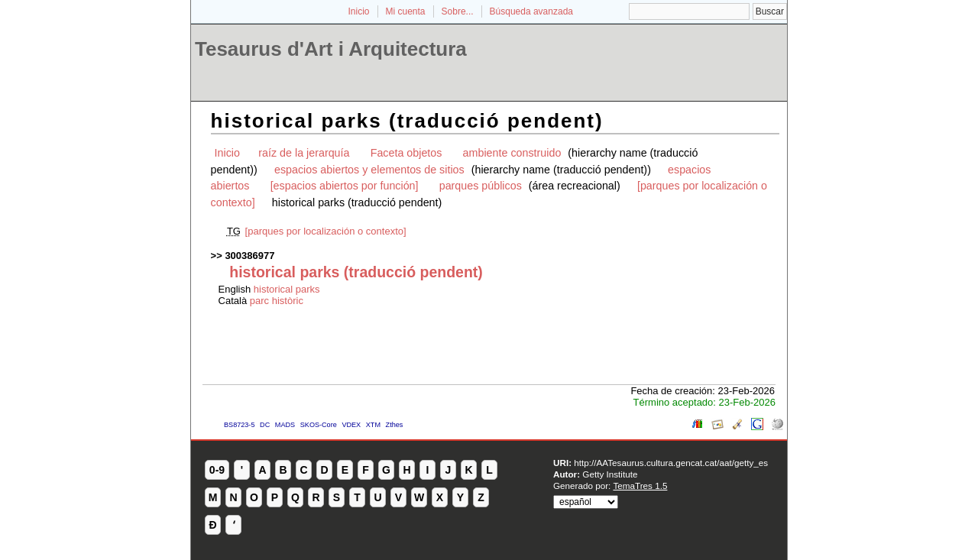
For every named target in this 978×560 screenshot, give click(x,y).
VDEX (351, 425)
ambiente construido (512, 153)
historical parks (287, 289)
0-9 (217, 470)
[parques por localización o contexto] (326, 231)
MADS (285, 425)
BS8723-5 (239, 425)
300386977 (249, 256)
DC (265, 425)
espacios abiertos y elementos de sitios (369, 170)
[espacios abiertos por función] (345, 186)
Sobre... (458, 11)
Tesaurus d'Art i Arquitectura (331, 49)
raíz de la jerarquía (304, 153)
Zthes (395, 425)
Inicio (358, 11)
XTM (373, 425)
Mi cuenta (406, 11)
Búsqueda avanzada (531, 11)
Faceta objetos (406, 153)
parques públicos (481, 186)
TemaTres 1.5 (640, 486)
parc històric (277, 301)
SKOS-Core (319, 425)
